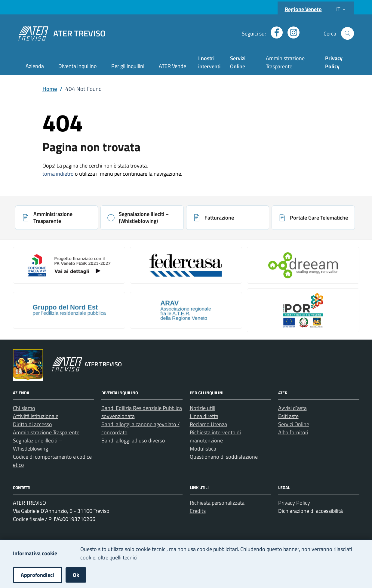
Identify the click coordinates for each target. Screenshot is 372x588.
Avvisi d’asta (292, 408)
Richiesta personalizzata (217, 503)
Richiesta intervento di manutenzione (215, 436)
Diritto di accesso (32, 424)
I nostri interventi (209, 62)
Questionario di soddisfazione (224, 457)
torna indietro (58, 174)
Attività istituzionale (36, 416)
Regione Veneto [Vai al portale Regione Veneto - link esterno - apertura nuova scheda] (303, 9)
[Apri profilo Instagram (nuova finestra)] (291, 32)
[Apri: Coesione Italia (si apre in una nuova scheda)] (69, 265)
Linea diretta (204, 416)
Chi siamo (24, 408)
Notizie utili (203, 408)
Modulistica (203, 449)
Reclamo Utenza (208, 424)
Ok (76, 575)
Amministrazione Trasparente (285, 62)
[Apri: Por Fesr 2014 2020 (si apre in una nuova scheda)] (303, 310)
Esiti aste (288, 416)
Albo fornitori (293, 432)
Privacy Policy (294, 503)
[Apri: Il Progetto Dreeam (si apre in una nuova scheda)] (303, 265)
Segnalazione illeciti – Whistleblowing (37, 445)
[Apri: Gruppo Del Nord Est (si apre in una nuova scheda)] (69, 310)
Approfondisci (37, 575)
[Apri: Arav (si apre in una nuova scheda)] (186, 310)
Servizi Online (238, 62)
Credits (198, 511)
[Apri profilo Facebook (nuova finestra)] (274, 32)
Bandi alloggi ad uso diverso (133, 440)
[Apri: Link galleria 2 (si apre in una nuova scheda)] (186, 265)
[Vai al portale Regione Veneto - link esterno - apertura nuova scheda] (28, 365)
